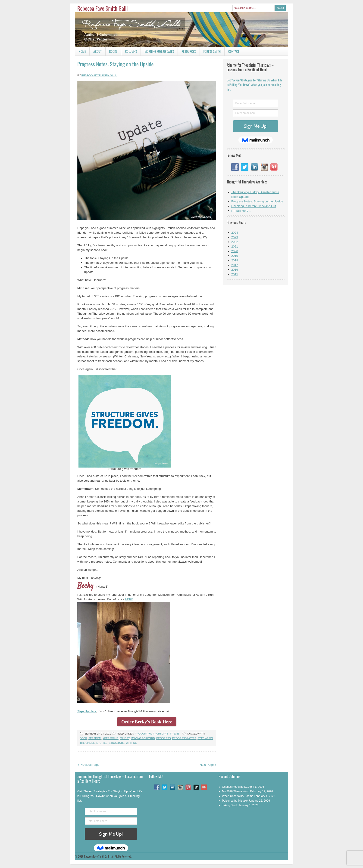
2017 (235, 265)
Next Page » (208, 765)
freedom (95, 738)
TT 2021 (175, 734)
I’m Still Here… (241, 211)
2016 (235, 270)
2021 (235, 246)
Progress (163, 738)
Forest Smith (212, 51)
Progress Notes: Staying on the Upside (115, 64)
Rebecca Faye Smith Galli (103, 8)
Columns (129, 52)
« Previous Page (88, 765)
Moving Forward (143, 738)
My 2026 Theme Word (236, 791)
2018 (235, 260)
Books (112, 52)
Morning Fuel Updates (157, 52)
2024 (235, 233)
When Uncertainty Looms (238, 796)
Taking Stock (230, 805)
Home (82, 51)
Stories (102, 743)
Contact (232, 52)
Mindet (125, 738)
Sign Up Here (87, 711)
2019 (235, 256)
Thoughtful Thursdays (152, 734)
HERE (129, 599)
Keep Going (111, 738)
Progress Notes (184, 738)
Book (83, 738)
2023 (235, 237)
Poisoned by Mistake (235, 801)
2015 (235, 274)
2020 (235, 251)
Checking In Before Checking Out (254, 206)
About (97, 51)
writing (131, 743)
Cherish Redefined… (235, 787)
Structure (117, 743)
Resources (189, 51)
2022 (235, 242)
